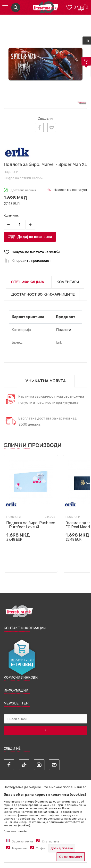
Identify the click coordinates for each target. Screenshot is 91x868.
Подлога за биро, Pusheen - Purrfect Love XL (31, 525)
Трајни (41, 848)
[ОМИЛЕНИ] (69, 7)
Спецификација (28, 282)
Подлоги (11, 172)
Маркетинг (20, 848)
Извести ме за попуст (70, 190)
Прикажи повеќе (15, 831)
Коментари (68, 282)
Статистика (50, 841)
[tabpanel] (45, 64)
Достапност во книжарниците (43, 295)
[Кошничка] (81, 7)
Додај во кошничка (35, 237)
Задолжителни (23, 841)
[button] (45, 252)
